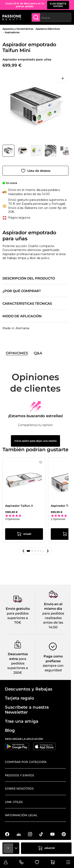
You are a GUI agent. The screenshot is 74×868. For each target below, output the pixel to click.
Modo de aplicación (22, 316)
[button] (23, 551)
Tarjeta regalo (20, 698)
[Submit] (36, 17)
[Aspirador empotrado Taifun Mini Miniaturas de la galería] (35, 151)
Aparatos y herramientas (18, 29)
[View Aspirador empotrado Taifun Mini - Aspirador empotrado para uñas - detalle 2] (51, 151)
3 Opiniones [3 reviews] (12, 519)
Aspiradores (12, 32)
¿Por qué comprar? (22, 291)
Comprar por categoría (26, 762)
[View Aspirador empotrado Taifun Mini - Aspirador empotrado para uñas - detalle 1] (65, 151)
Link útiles (14, 802)
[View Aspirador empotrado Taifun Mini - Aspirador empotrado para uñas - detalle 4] (23, 151)
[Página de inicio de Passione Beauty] (12, 17)
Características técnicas (27, 304)
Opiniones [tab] (17, 353)
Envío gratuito (18, 609)
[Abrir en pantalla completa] (63, 78)
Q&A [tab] (38, 353)
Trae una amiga (22, 721)
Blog (10, 730)
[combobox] (51, 17)
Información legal (21, 815)
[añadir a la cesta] (46, 848)
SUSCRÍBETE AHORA (58, 5)
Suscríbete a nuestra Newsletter (27, 710)
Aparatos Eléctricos (48, 29)
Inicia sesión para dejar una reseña (35, 441)
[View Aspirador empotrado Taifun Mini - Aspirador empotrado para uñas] (8, 151)
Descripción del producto (29, 278)
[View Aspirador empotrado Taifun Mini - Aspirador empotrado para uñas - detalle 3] (37, 151)
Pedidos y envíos (20, 775)
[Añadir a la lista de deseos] (35, 171)
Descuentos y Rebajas (29, 689)
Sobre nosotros (19, 789)
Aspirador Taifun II (19, 506)
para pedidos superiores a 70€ (18, 618)
